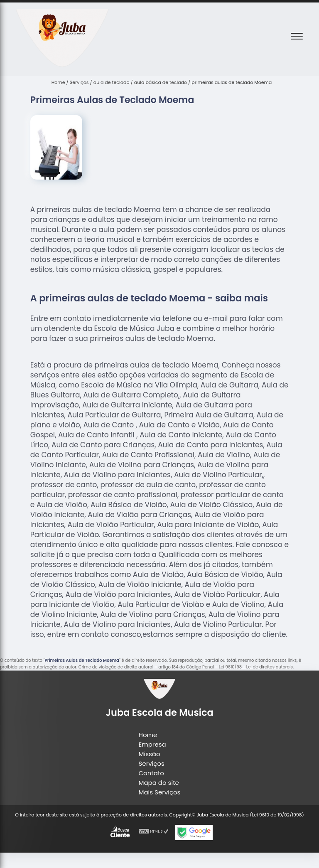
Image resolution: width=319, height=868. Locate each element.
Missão (150, 754)
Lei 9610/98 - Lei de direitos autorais (256, 667)
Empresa (152, 744)
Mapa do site (159, 783)
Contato (151, 773)
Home (148, 735)
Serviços (152, 763)
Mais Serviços (160, 792)
